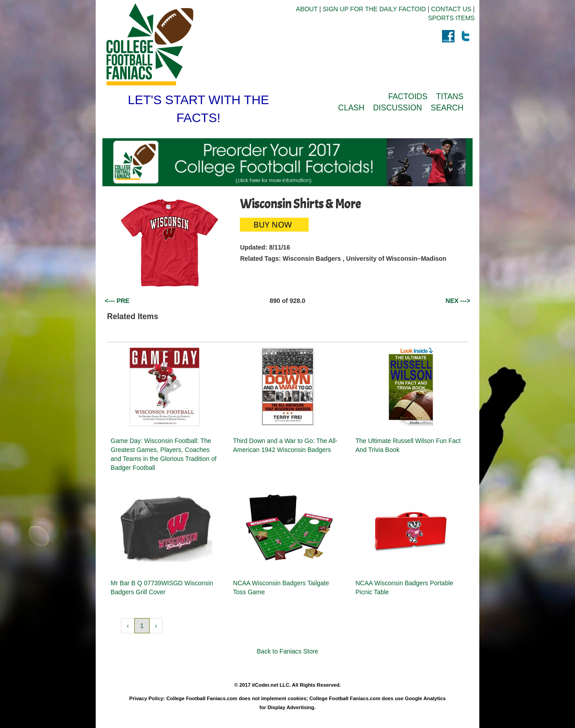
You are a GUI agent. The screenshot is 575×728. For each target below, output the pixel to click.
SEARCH (447, 108)
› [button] (156, 626)
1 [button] (142, 626)
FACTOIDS (408, 96)
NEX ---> (458, 301)
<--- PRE (117, 301)
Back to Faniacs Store (288, 651)
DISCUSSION (397, 108)
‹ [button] (128, 626)
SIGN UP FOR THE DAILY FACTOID (374, 9)
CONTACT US (451, 9)
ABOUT (307, 9)
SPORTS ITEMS (451, 18)
